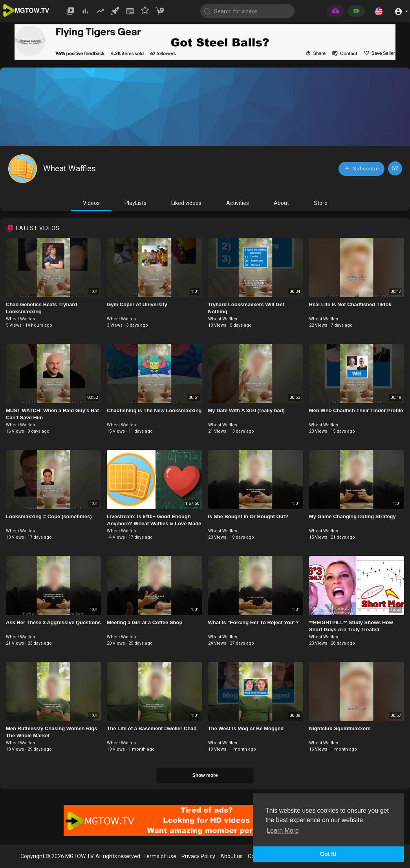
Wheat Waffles (70, 168)
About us (232, 856)
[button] (379, 11)
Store (321, 203)
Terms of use (160, 856)
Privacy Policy (198, 856)
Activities (238, 203)
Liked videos (186, 203)
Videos (91, 203)
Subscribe (361, 168)
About (281, 203)
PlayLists (135, 203)
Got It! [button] (328, 854)
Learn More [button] (283, 831)
